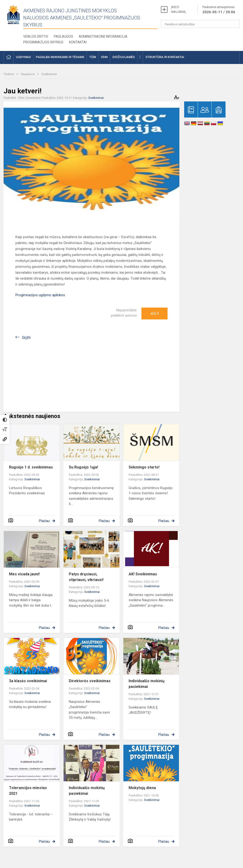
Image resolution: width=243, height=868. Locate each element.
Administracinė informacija (103, 36)
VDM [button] (104, 57)
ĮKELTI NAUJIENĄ (178, 9)
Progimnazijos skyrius (43, 42)
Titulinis (9, 74)
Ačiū (154, 314)
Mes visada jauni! (24, 574)
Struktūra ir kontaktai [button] (165, 57)
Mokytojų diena (142, 788)
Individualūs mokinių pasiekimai (147, 684)
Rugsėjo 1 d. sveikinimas (31, 467)
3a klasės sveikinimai (28, 681)
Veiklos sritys (36, 36)
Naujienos (28, 74)
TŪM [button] (93, 57)
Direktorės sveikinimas (90, 681)
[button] (9, 57)
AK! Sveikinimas (143, 574)
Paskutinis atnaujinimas (219, 10)
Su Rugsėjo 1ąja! (83, 467)
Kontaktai (78, 42)
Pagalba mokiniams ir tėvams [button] (60, 57)
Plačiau (44, 521)
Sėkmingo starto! (144, 467)
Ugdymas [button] (23, 57)
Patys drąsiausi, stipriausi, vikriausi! (86, 577)
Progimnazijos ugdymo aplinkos (40, 295)
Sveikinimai (49, 74)
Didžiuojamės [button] (124, 57)
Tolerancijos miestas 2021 (28, 791)
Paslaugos (63, 36)
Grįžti (26, 338)
